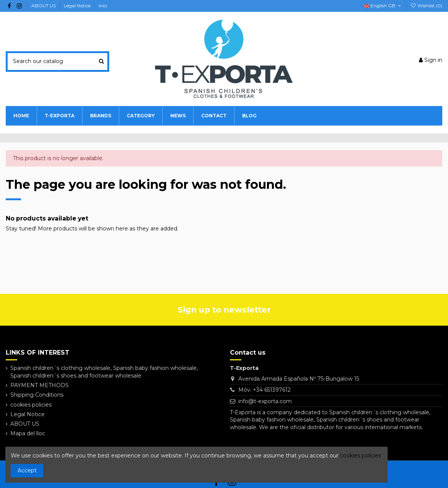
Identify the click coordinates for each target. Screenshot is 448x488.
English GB (383, 6)
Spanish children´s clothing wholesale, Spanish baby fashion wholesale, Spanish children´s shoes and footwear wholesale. (104, 372)
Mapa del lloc (28, 433)
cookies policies (31, 405)
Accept (27, 470)
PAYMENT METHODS (40, 385)
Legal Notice (78, 6)
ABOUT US (44, 6)
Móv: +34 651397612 (264, 390)
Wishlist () (426, 6)
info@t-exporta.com (265, 401)
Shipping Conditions (37, 395)
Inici (103, 6)
